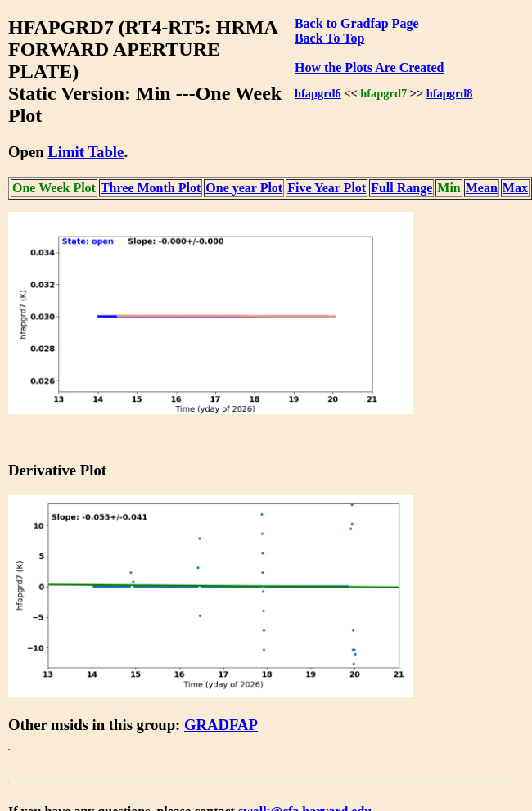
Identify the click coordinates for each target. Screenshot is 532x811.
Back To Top (329, 38)
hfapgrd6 (318, 93)
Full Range (401, 188)
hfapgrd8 (450, 93)
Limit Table (86, 152)
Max (515, 188)
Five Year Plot (327, 188)
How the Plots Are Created (369, 68)
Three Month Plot (151, 188)
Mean (482, 188)
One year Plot (244, 188)
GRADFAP (221, 725)
